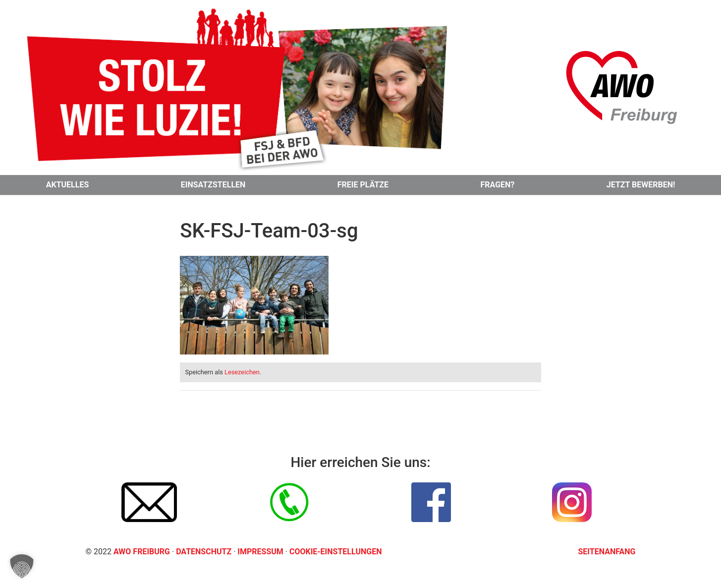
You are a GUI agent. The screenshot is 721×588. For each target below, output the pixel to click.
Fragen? (498, 185)
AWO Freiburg (142, 552)
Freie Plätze (363, 185)
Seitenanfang (607, 552)
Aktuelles (68, 185)
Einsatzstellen (213, 185)
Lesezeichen (242, 372)
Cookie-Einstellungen (336, 552)
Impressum (261, 552)
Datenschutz (205, 552)
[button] (22, 566)
